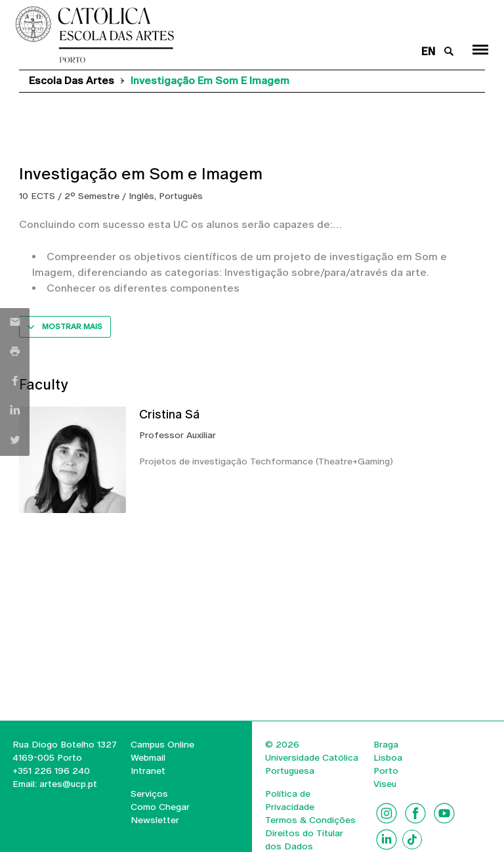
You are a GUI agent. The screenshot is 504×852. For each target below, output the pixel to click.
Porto (386, 771)
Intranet (148, 771)
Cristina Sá (169, 414)
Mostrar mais (72, 326)
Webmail (148, 757)
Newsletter (155, 820)
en (428, 52)
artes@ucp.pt (67, 784)
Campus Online (162, 744)
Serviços (149, 794)
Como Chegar (160, 807)
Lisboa (388, 757)
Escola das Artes (72, 80)
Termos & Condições (310, 820)
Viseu (385, 784)
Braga (386, 744)
